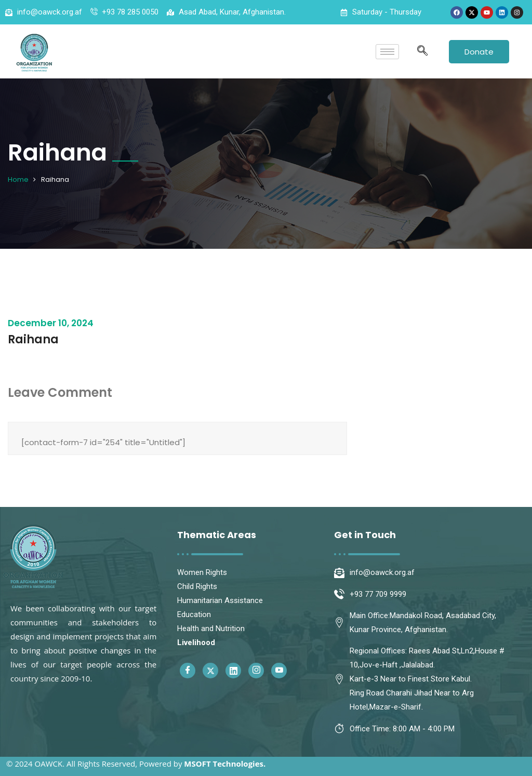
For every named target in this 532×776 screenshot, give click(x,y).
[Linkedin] (233, 671)
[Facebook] (188, 671)
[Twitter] (210, 671)
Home (18, 179)
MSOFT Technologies (224, 764)
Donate (479, 52)
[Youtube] (279, 671)
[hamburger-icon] (387, 52)
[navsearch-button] (422, 51)
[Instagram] (256, 671)
